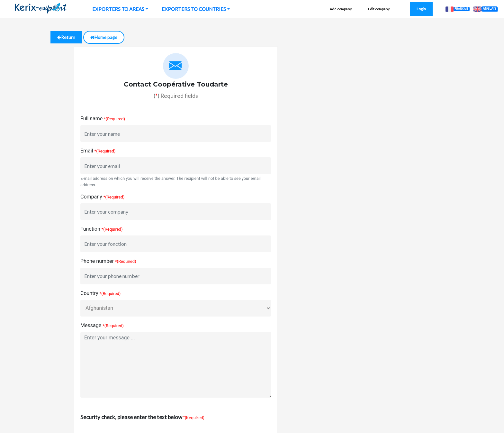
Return (66, 37)
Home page (104, 37)
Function (90, 229)
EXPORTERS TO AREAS (118, 9)
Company (91, 197)
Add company (341, 9)
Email (87, 151)
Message (91, 325)
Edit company (379, 9)
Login (421, 9)
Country (89, 293)
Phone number (97, 261)
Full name (91, 119)
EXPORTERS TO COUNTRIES (194, 9)
